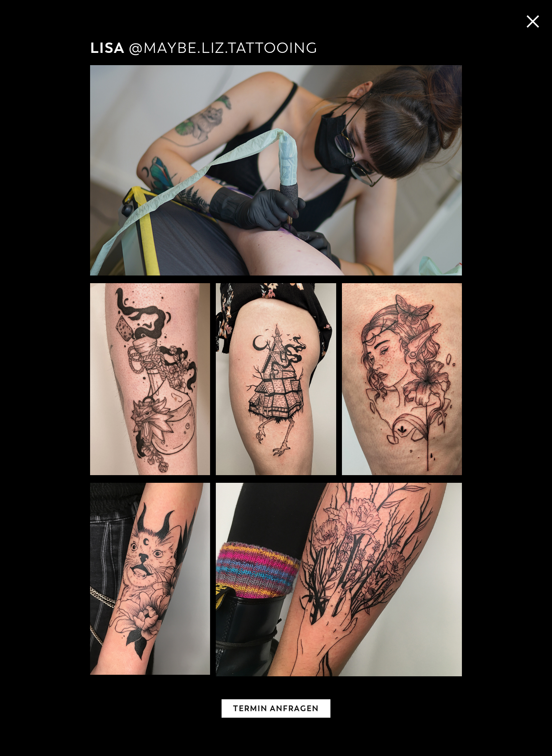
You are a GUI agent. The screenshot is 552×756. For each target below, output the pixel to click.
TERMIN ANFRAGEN (276, 708)
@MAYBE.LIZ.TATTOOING (223, 48)
